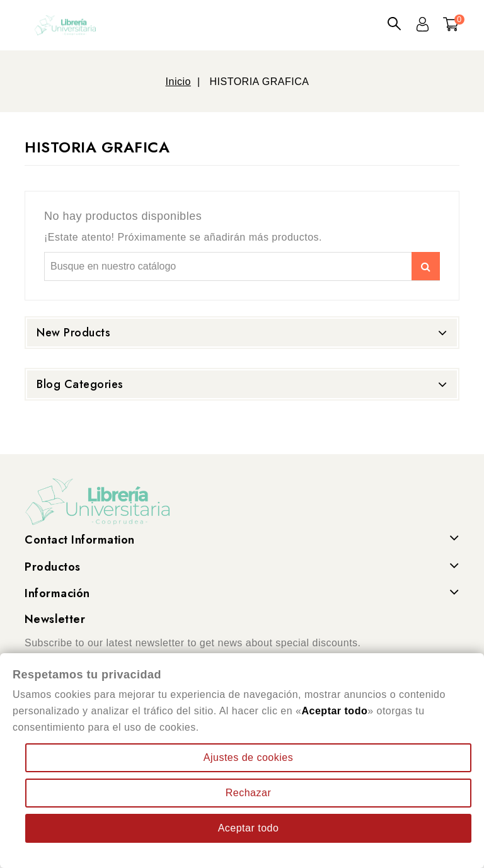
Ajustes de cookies (248, 757)
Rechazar (248, 793)
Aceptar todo (249, 828)
